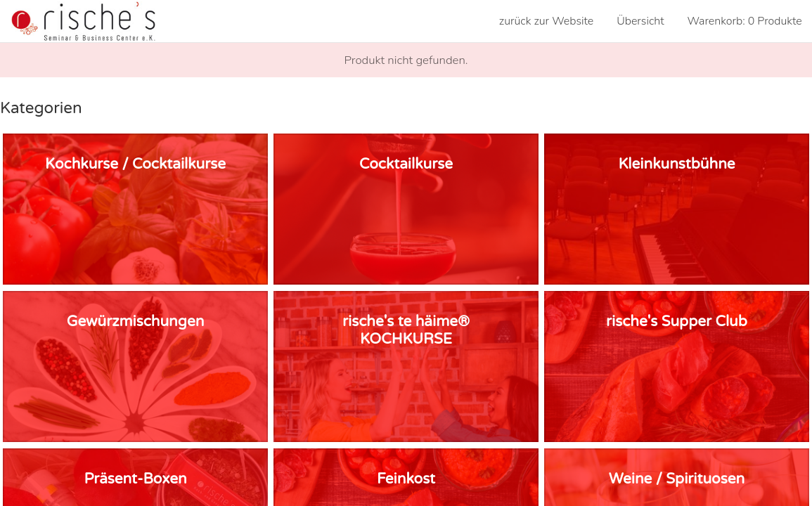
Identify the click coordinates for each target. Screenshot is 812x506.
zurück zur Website (547, 21)
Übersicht (640, 21)
